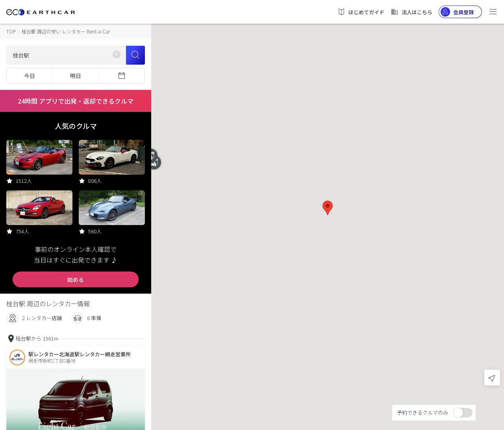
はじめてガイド (361, 12)
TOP (11, 31)
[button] (328, 208)
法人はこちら (411, 12)
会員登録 (457, 12)
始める (76, 279)
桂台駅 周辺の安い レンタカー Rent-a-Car (66, 31)
